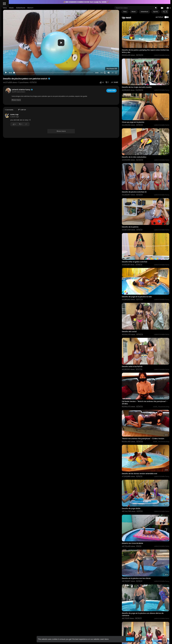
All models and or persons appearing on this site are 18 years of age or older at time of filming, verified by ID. (14, 87)
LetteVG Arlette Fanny (52, 78)
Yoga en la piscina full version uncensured (148, 563)
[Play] (35, 61)
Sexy (36, 8)
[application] (80, 37)
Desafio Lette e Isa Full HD (141, 317)
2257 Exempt (7, 82)
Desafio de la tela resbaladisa (143, 137)
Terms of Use (15, 93)
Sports (164, 12)
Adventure (52, 8)
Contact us (11, 77)
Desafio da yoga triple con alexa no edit (147, 623)
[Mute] (117, 61)
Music (43, 8)
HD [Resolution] (121, 61)
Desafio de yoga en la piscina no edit (146, 257)
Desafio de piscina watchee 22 (143, 167)
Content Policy (21, 77)
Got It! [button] (130, 639)
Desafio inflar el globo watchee (143, 227)
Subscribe (120, 79)
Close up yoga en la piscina (142, 107)
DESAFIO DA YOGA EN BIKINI (141, 471)
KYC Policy (15, 79)
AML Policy (6, 79)
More (61, 8)
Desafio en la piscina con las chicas (145, 501)
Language (6, 98)
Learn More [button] (104, 639)
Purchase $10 (121, 57)
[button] (168, 8)
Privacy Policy (8, 96)
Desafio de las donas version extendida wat (148, 411)
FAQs (4, 77)
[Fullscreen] (125, 61)
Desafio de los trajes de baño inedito (146, 77)
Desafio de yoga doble (140, 441)
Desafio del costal (138, 287)
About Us (6, 93)
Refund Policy (18, 96)
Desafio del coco (138, 593)
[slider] (73, 61)
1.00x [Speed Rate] (110, 61)
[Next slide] (166, 12)
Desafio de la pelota (139, 197)
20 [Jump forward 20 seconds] (114, 61)
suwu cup (44, 103)
